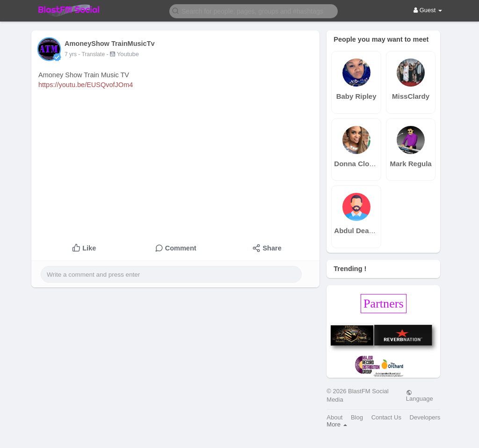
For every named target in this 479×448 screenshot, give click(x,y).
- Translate (92, 54)
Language (420, 396)
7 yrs (71, 54)
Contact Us (386, 417)
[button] (254, 11)
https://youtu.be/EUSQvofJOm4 (86, 85)
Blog (357, 417)
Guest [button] (428, 10)
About (334, 417)
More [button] (337, 424)
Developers (425, 417)
